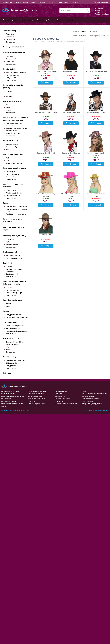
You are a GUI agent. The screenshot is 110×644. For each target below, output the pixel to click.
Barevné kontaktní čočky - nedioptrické (15, 125)
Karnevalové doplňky (43, 20)
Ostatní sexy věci (12, 274)
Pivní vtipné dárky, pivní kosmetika (13, 220)
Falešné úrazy (11, 239)
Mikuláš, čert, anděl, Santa (14, 154)
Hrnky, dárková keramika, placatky (13, 86)
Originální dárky (58, 20)
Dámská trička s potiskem (15, 326)
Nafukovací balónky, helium (14, 168)
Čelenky (9, 287)
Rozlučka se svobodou (12, 252)
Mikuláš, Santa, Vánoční (14, 163)
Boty (7, 347)
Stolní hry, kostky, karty (13, 300)
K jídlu (8, 242)
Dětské (8, 110)
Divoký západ (11, 39)
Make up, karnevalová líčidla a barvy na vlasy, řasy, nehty (15, 119)
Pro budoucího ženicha (14, 258)
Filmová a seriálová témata (14, 53)
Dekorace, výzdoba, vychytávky (17, 317)
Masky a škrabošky (11, 141)
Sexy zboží (7, 263)
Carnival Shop (89, 411)
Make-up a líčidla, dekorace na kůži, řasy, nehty (16, 130)
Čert (7, 161)
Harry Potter (10, 62)
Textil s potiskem (10, 322)
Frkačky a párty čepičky (14, 193)
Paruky (6, 203)
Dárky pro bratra (12, 363)
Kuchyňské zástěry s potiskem (16, 331)
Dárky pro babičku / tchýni (15, 360)
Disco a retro (10, 37)
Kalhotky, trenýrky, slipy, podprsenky (14, 270)
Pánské (8, 108)
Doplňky (9, 267)
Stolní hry (9, 306)
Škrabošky (10, 150)
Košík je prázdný (102, 2)
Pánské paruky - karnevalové (16, 214)
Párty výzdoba (7, 2)
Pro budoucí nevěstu (13, 255)
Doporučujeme (60, 396)
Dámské (9, 105)
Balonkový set (11, 172)
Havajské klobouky (12, 75)
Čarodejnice (10, 34)
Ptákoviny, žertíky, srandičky (15, 236)
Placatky (9, 96)
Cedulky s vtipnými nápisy (14, 47)
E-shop (36, 42)
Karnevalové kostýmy (26, 20)
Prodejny (34, 2)
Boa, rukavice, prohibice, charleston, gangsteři (14, 343)
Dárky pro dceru (11, 366)
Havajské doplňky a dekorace (16, 73)
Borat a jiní (9, 56)
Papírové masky (11, 147)
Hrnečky (9, 91)
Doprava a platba (63, 2)
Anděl (8, 158)
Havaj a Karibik (9, 69)
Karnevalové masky (13, 144)
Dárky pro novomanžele (14, 315)
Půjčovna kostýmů (21, 2)
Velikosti (42, 2)
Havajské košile (11, 78)
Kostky (8, 304)
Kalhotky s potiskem (13, 328)
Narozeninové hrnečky (14, 94)
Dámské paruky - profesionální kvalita (16, 210)
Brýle (8, 349)
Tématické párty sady (10, 20)
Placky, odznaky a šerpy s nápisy (13, 229)
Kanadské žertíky (12, 245)
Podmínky (51, 2)
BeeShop (106, 411)
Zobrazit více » (11, 42)
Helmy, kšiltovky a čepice (15, 293)
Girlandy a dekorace (13, 196)
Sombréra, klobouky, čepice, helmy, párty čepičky (15, 283)
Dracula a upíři (11, 59)
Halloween (70, 20)
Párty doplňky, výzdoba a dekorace (13, 186)
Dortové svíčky (11, 190)
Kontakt (75, 2)
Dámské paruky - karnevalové (16, 207)
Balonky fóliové (11, 177)
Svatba (6, 311)
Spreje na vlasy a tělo (13, 133)
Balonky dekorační (12, 174)
